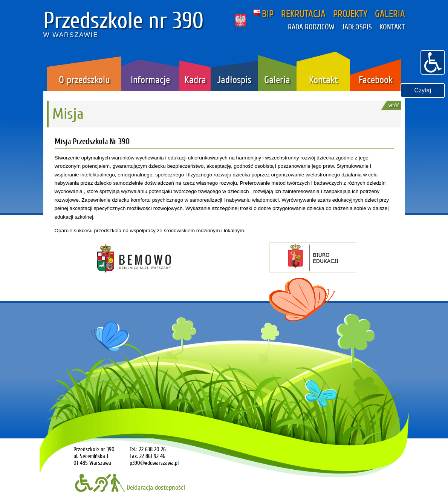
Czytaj (423, 90)
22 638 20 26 (152, 449)
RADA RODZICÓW (311, 27)
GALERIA (390, 14)
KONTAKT (392, 27)
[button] (433, 61)
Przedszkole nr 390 (124, 21)
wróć (394, 105)
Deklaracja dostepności (130, 487)
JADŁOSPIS (357, 27)
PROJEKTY (350, 14)
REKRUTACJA (303, 14)
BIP (264, 14)
